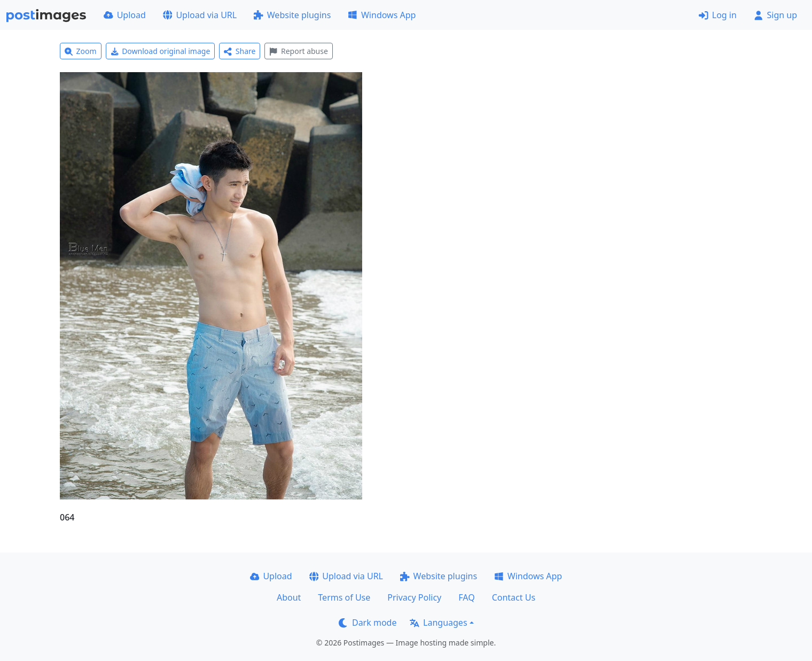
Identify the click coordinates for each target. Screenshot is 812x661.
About (289, 597)
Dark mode (368, 623)
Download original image (161, 51)
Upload (125, 15)
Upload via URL (200, 15)
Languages (438, 623)
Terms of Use (344, 597)
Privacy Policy (414, 597)
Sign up (775, 15)
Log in (718, 15)
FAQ (466, 597)
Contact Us (514, 597)
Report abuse (298, 51)
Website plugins (292, 15)
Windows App (382, 15)
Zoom (81, 51)
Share (240, 51)
